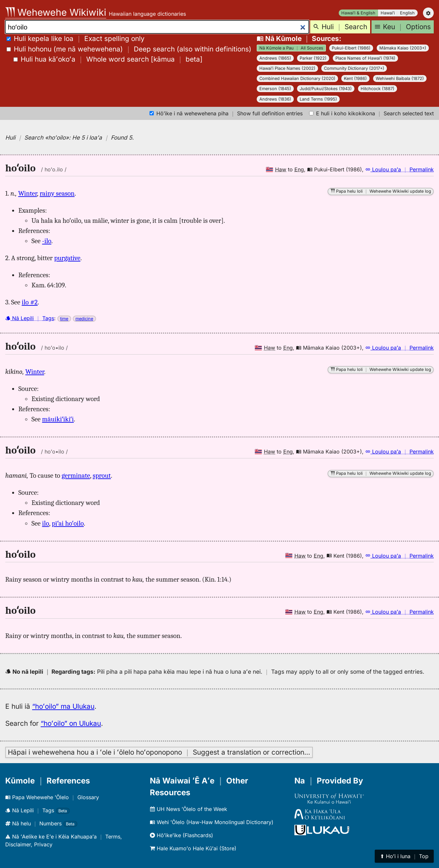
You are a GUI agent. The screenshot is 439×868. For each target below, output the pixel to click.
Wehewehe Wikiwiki (56, 12)
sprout (102, 475)
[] (108, 59)
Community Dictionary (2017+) (354, 68)
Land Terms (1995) (318, 99)
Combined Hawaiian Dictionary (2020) (297, 78)
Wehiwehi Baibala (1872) (400, 78)
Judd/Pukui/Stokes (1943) (326, 89)
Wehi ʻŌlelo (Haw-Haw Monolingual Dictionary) (212, 822)
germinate (76, 475)
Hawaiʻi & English (358, 13)
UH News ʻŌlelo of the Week (189, 809)
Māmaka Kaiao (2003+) (403, 48)
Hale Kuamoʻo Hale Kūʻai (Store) (193, 848)
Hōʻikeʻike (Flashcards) (181, 835)
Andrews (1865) (275, 58)
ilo (45, 523)
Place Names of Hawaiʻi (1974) (365, 58)
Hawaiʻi (388, 13)
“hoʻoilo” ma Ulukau (63, 706)
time (64, 319)
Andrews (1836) (275, 99)
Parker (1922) (313, 58)
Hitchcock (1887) (378, 89)
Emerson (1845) (275, 89)
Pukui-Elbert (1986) (351, 48)
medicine (84, 319)
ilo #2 (30, 302)
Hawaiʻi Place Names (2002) (287, 68)
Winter (27, 193)
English (407, 13)
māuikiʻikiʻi (58, 419)
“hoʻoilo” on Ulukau (71, 723)
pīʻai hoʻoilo (68, 523)
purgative (67, 258)
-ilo (47, 241)
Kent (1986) (355, 78)
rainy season (57, 193)
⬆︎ (404, 856)
